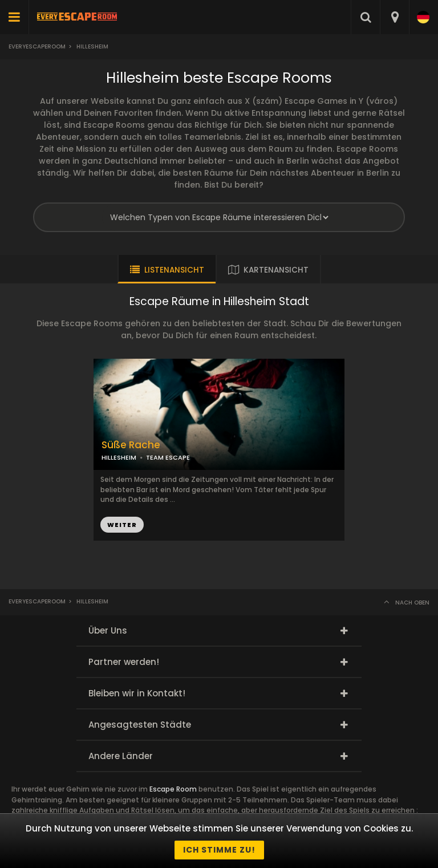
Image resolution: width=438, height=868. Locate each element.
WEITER (122, 525)
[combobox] (394, 17)
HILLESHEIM (119, 457)
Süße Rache (131, 445)
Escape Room (173, 789)
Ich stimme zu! (219, 850)
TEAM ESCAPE (168, 457)
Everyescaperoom (37, 46)
